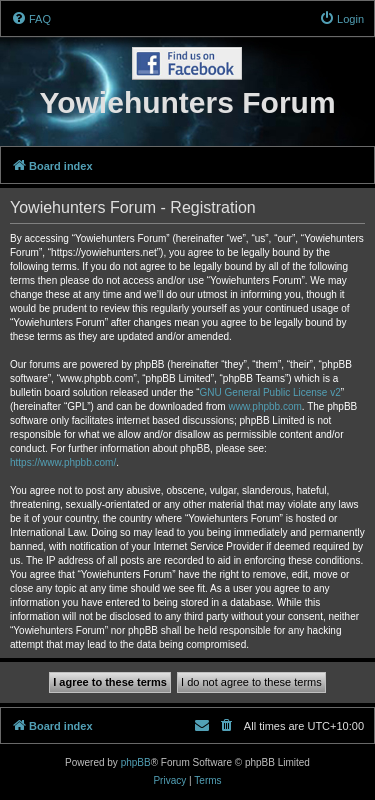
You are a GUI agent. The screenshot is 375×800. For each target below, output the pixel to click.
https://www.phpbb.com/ (63, 462)
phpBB (136, 762)
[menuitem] (31, 19)
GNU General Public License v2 (270, 392)
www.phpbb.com (264, 406)
